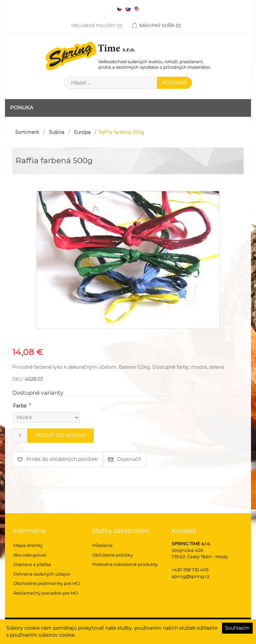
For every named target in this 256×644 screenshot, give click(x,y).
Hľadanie (102, 545)
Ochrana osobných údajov (42, 574)
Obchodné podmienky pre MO (47, 583)
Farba (20, 406)
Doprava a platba (32, 564)
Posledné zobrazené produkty (125, 564)
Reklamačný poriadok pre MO (46, 593)
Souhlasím (237, 628)
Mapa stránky (28, 545)
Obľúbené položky (112, 555)
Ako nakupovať (30, 555)
